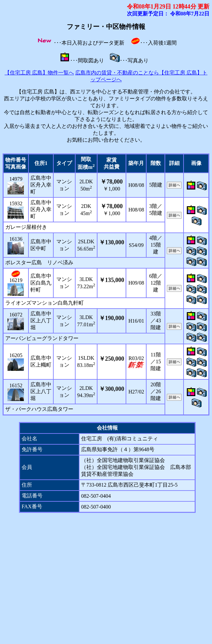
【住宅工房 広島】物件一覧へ (39, 73)
